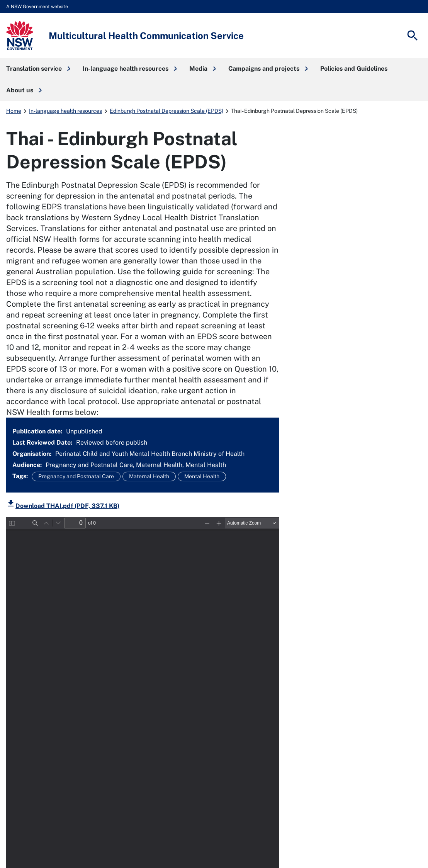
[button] (38, 69)
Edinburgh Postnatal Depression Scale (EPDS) (166, 111)
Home (14, 111)
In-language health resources (65, 111)
